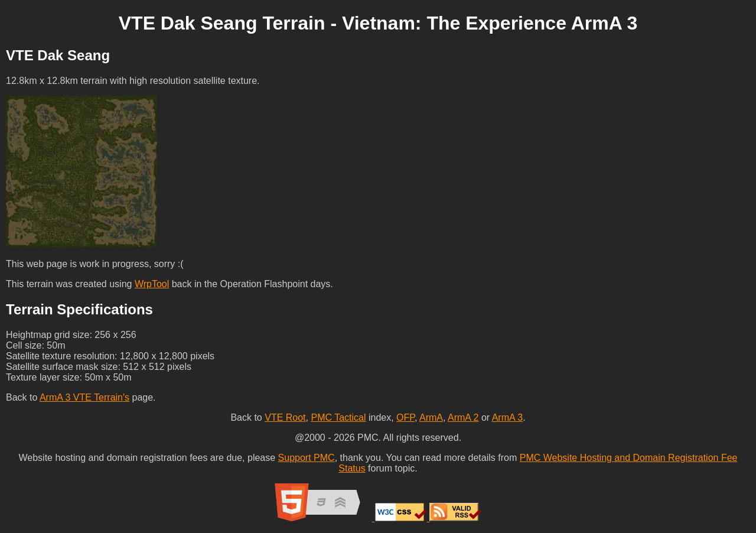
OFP (405, 417)
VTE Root (285, 417)
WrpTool (152, 284)
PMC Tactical (338, 417)
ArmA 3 (507, 417)
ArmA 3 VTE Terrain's (84, 397)
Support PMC (307, 458)
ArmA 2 (463, 417)
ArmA (431, 417)
